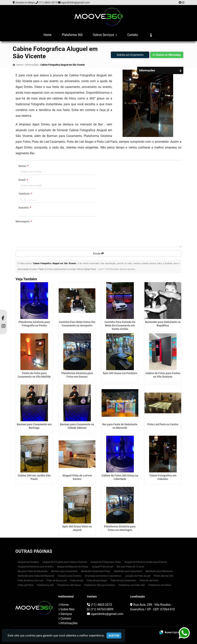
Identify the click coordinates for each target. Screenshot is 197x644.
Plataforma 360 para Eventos (100, 585)
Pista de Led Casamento (123, 581)
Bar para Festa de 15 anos (130, 567)
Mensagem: (24, 221)
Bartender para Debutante (159, 571)
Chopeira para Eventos (70, 576)
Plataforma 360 (72, 35)
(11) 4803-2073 (48, 3)
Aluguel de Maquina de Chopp (73, 567)
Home (47, 35)
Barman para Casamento (64, 571)
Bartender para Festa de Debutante (36, 576)
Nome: (23, 166)
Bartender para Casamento (128, 571)
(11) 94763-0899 (102, 609)
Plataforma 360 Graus (69, 585)
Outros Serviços (105, 35)
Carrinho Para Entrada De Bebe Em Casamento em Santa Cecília (120, 325)
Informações (69, 623)
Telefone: (25, 194)
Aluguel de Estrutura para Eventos (36, 567)
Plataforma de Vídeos (160, 585)
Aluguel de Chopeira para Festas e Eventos (65, 562)
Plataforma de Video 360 (132, 585)
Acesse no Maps (25, 3)
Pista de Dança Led (57, 581)
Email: (23, 180)
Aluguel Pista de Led (103, 567)
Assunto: (25, 208)
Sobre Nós (67, 609)
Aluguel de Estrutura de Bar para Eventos (146, 562)
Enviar (98, 254)
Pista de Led (77, 581)
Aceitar (114, 636)
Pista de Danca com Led (30, 581)
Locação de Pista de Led (138, 576)
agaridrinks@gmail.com (75, 3)
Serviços (66, 614)
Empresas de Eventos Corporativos (103, 576)
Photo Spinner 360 (164, 576)
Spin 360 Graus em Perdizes (120, 373)
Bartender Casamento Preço (96, 571)
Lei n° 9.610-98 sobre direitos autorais (117, 269)
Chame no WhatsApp (167, 55)
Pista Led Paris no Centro (163, 424)
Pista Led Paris (26, 585)
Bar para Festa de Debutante (33, 571)
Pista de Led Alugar (97, 581)
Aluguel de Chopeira (28, 562)
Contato (133, 35)
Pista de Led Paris (149, 581)
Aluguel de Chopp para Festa (106, 562)
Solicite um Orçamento (130, 55)
